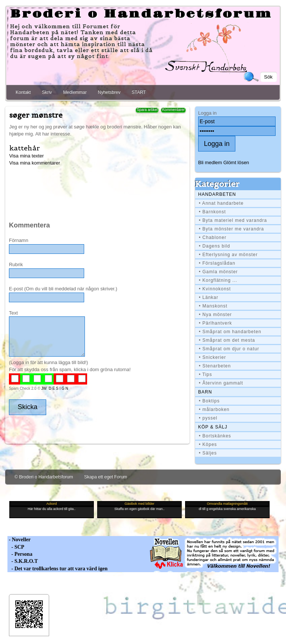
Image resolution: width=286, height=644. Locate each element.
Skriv (47, 92)
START (139, 92)
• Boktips (209, 401)
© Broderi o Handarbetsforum (44, 477)
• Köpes (208, 444)
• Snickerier (212, 357)
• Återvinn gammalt (221, 383)
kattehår (25, 148)
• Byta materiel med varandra (233, 220)
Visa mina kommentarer (35, 163)
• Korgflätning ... (218, 280)
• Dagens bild (214, 246)
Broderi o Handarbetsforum (141, 14)
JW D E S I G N (55, 388)
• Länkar (209, 297)
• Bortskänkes (215, 436)
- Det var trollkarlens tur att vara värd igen (58, 569)
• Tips (206, 374)
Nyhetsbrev (109, 92)
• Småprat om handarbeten (230, 332)
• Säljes (208, 453)
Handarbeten (217, 194)
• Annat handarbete (221, 203)
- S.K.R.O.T (23, 561)
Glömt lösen (236, 162)
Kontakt (23, 92)
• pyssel (208, 418)
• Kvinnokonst (215, 289)
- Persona (20, 554)
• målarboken (214, 409)
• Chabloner (213, 237)
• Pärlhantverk (215, 323)
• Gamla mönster (218, 272)
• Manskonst (213, 306)
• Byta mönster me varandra (231, 229)
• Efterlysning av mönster (228, 255)
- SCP (16, 547)
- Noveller (19, 540)
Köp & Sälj (213, 427)
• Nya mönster (215, 315)
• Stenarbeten (215, 366)
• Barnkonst (212, 212)
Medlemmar (75, 92)
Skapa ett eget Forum (106, 477)
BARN (205, 392)
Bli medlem (210, 162)
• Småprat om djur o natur (229, 349)
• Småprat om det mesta (227, 340)
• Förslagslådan (217, 263)
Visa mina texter (27, 156)
